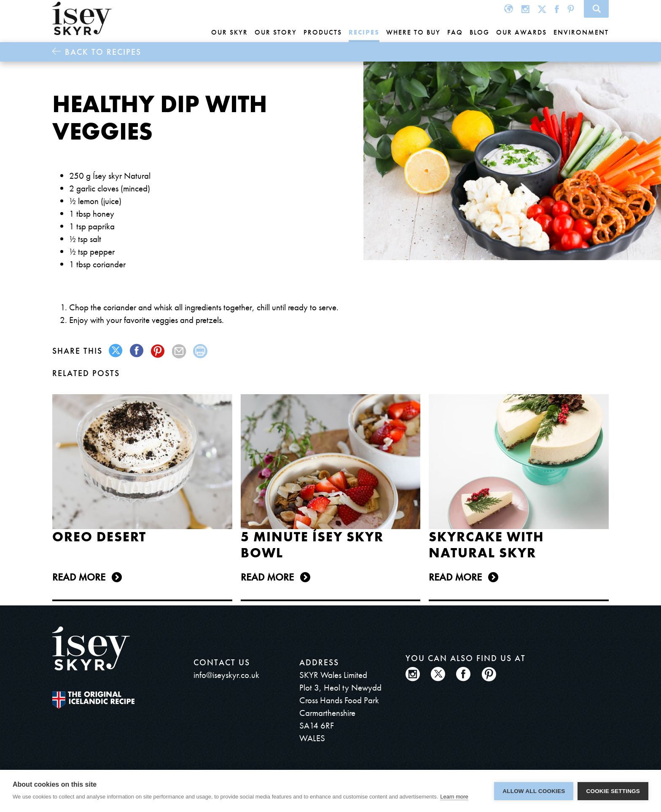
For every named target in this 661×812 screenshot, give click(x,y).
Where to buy (413, 32)
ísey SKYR (82, 19)
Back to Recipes (103, 52)
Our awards (521, 32)
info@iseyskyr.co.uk (226, 675)
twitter (116, 351)
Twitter (542, 9)
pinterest (158, 351)
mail (179, 351)
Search (596, 9)
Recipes (364, 32)
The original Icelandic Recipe (93, 700)
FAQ (455, 32)
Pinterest (571, 9)
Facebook (557, 9)
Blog (480, 32)
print (200, 351)
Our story (276, 32)
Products (323, 32)
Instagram (525, 9)
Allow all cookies (534, 791)
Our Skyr (230, 32)
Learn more (454, 797)
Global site (509, 9)
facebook (137, 351)
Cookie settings (613, 791)
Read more (79, 577)
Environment (581, 32)
